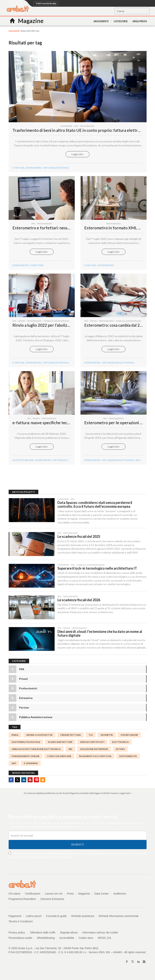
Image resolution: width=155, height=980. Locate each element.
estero (120, 753)
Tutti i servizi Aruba (46, 3)
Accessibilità (67, 941)
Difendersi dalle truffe (43, 936)
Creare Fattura (71, 738)
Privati (23, 682)
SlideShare (43, 783)
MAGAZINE (14, 31)
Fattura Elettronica (56, 169)
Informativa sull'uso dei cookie (100, 936)
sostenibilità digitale (26, 746)
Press (71, 897)
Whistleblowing (46, 941)
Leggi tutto (77, 156)
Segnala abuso (69, 936)
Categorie (121, 21)
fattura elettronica (56, 365)
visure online (129, 738)
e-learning (31, 767)
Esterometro (34, 169)
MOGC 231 (105, 941)
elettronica (120, 746)
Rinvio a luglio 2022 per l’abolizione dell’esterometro (60, 328)
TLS (91, 738)
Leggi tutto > (125, 797)
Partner (24, 711)
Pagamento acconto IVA (95, 760)
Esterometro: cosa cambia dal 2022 (115, 328)
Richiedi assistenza (83, 920)
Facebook (11, 783)
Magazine (84, 897)
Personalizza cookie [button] (21, 941)
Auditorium (120, 897)
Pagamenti (15, 920)
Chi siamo (15, 897)
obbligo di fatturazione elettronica (36, 753)
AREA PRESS (140, 21)
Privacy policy (18, 936)
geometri (107, 738)
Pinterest (36, 783)
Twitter (17, 783)
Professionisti (28, 692)
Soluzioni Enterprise (52, 903)
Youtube (30, 783)
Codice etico (86, 941)
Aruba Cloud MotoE (39, 738)
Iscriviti (77, 848)
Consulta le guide (56, 920)
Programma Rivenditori (22, 903)
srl (70, 753)
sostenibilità (128, 760)
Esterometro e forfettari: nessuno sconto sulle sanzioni (62, 230)
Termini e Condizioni (94, 857)
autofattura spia (23, 463)
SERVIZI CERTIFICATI (92, 746)
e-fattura (18, 169)
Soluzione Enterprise (94, 753)
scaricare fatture (60, 746)
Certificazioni (33, 897)
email (15, 738)
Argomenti (101, 21)
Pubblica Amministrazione (36, 720)
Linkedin (24, 783)
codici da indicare (59, 760)
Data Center (102, 897)
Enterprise (26, 701)
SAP (14, 767)
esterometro (34, 365)
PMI (22, 673)
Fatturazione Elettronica (118, 463)
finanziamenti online (25, 760)
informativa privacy (64, 857)
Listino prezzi (34, 920)
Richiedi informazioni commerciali (119, 920)
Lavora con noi (54, 897)
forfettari (37, 267)
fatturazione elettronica (118, 365)
